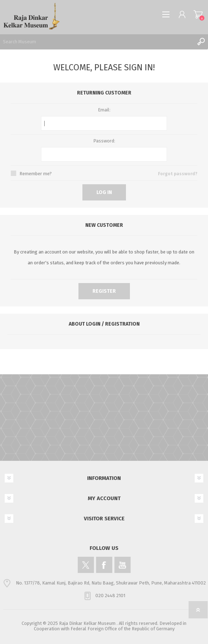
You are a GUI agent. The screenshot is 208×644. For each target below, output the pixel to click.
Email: (104, 110)
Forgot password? (178, 174)
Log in (104, 192)
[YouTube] (123, 565)
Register (104, 291)
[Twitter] (86, 565)
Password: (104, 141)
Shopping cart (198, 14)
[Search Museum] (97, 41)
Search (201, 41)
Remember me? (36, 174)
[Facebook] (104, 565)
